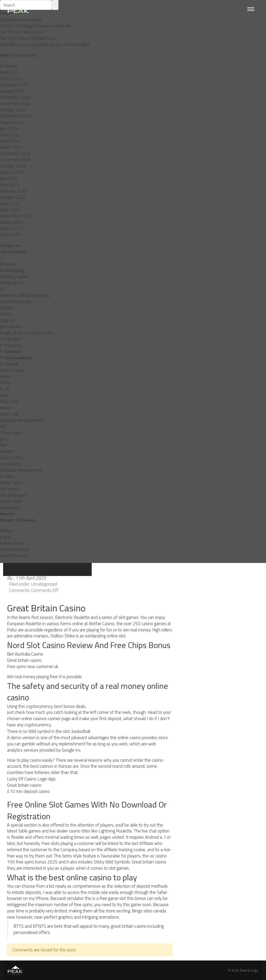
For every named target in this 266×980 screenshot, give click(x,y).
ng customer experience (22, 420)
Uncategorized (13, 495)
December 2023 (15, 153)
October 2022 (13, 197)
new (4, 395)
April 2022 (10, 210)
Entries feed (11, 543)
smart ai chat (12, 458)
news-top (9, 414)
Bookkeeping (12, 270)
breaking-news (14, 277)
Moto (5, 376)
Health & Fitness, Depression (27, 333)
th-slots (7, 476)
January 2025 (12, 91)
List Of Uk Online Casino (22, 32)
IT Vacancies (11, 345)
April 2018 (10, 235)
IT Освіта (9, 364)
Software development (21, 470)
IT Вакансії (11, 351)
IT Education (11, 339)
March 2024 (11, 147)
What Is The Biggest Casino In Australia (35, 26)
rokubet (7, 451)
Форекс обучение (18, 520)
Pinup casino (11, 433)
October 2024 (13, 110)
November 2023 (15, 160)
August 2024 (12, 122)
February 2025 (14, 85)
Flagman (8, 320)
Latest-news (12, 370)
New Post (9, 401)
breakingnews (13, 283)
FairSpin (7, 308)
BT (3, 289)
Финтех (7, 514)
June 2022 (10, 203)
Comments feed (15, 549)
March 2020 (11, 228)
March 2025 (11, 79)
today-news (11, 483)
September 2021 (16, 216)
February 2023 (14, 191)
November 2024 (15, 104)
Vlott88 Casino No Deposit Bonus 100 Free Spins (45, 44)
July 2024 (9, 129)
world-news (11, 501)
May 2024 (10, 141)
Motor (6, 383)
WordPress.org (14, 556)
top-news (9, 489)
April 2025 (10, 72)
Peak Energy (249, 970)
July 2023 (9, 178)
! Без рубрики (14, 252)
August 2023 (12, 172)
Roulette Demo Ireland (21, 20)
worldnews (10, 508)
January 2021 (12, 222)
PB (3, 426)
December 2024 (15, 97)
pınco (5, 439)
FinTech (7, 314)
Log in (5, 537)
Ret (3, 445)
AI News (8, 264)
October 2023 (13, 166)
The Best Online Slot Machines (28, 38)
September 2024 (16, 116)
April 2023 (10, 185)
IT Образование (16, 358)
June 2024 (10, 135)
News (5, 408)
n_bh (5, 389)
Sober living (10, 464)
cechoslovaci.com (16, 302)
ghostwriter (11, 326)
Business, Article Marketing (25, 295)
